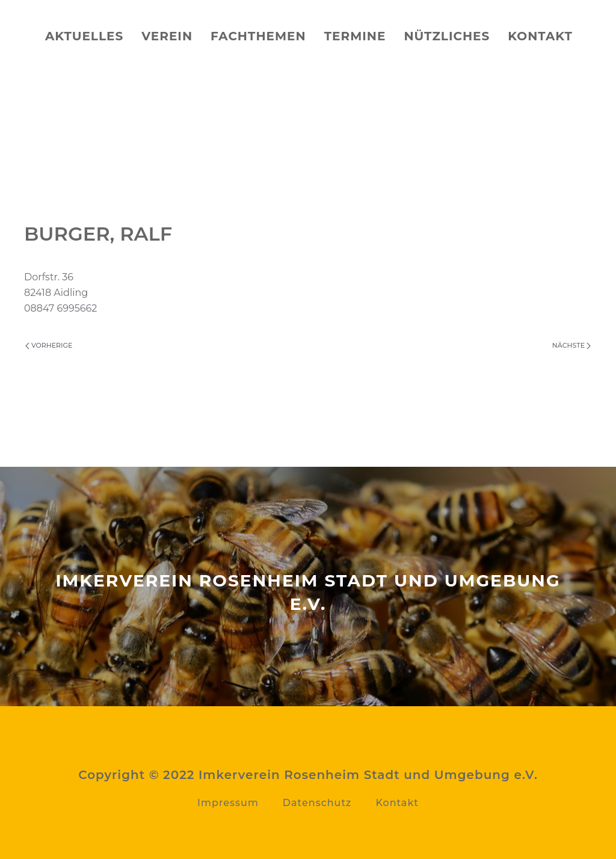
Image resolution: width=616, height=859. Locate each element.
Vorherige (49, 345)
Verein (167, 36)
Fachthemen (258, 36)
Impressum (228, 803)
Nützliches (447, 36)
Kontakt (540, 36)
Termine (355, 36)
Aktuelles (84, 36)
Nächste (571, 345)
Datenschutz (317, 803)
